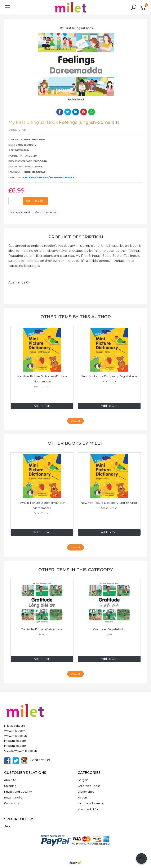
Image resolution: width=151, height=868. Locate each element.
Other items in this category (76, 570)
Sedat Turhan (42, 387)
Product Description (76, 237)
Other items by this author (76, 317)
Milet (42, 634)
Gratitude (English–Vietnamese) (42, 629)
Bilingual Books (62, 177)
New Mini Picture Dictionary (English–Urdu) (109, 376)
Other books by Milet (75, 443)
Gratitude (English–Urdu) (109, 629)
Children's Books (36, 177)
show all (75, 421)
